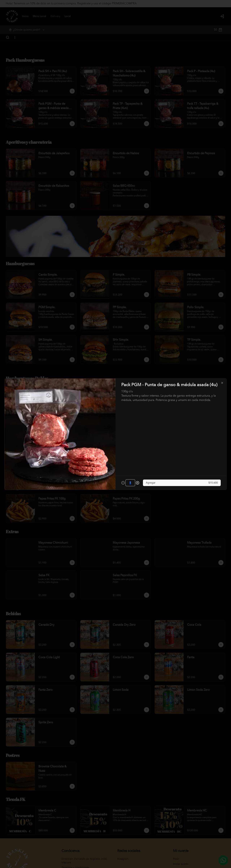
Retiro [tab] (136, 417)
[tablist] (115, 417)
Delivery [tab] (95, 417)
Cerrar (115, 460)
